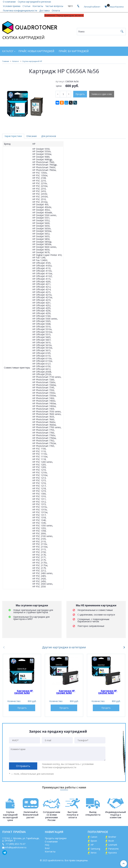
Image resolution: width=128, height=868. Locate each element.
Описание (32, 136)
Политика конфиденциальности (20, 11)
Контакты (38, 6)
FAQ (47, 845)
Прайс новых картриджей (36, 51)
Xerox (94, 853)
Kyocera (112, 853)
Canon (94, 837)
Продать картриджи (56, 838)
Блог (47, 848)
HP (92, 845)
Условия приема (12, 6)
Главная (6, 61)
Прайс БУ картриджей (74, 51)
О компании (51, 842)
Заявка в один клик (102, 94)
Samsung (95, 849)
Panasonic (114, 849)
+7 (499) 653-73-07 (15, 844)
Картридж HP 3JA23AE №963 (24, 692)
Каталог (8, 51)
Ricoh (111, 841)
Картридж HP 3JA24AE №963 (66, 692)
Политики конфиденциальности (59, 767)
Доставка (44, 11)
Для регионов (49, 136)
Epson (94, 841)
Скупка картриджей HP (32, 61)
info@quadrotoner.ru (16, 847)
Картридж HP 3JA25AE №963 (108, 692)
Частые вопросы (54, 6)
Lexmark (113, 845)
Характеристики (13, 136)
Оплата (56, 11)
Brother (112, 837)
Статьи (26, 6)
